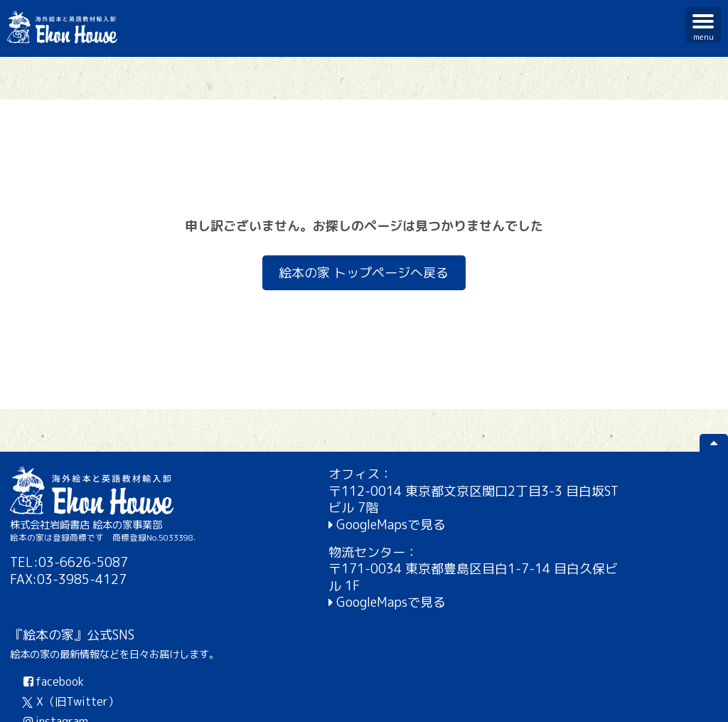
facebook (539, 526)
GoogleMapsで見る (316, 525)
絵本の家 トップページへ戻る (364, 273)
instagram (541, 566)
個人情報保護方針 (604, 701)
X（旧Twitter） (557, 546)
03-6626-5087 (84, 562)
